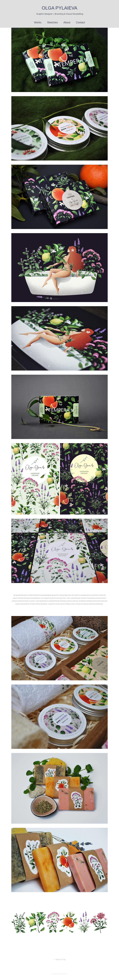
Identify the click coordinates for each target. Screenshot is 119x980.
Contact (80, 22)
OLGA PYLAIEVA (59, 8)
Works (38, 22)
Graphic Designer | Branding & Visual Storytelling (59, 14)
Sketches (52, 22)
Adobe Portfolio (63, 974)
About (67, 22)
